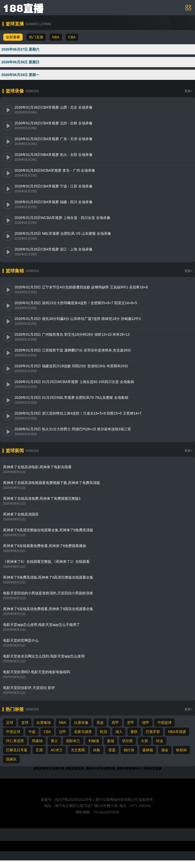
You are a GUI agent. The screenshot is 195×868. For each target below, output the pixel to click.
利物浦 (94, 741)
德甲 (146, 723)
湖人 (119, 732)
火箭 (144, 741)
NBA (56, 37)
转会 (160, 741)
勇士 (54, 741)
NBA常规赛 (177, 732)
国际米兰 (73, 741)
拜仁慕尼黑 (15, 741)
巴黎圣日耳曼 (17, 750)
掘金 (165, 750)
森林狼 (148, 750)
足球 (10, 723)
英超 (100, 723)
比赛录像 (81, 723)
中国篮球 (165, 723)
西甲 (115, 723)
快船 (97, 750)
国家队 (11, 759)
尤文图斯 (78, 750)
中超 (32, 732)
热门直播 (36, 37)
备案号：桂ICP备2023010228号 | (68, 800)
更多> (189, 91)
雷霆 (112, 750)
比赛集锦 (44, 723)
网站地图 (83, 812)
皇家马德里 (83, 732)
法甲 (62, 732)
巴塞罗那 (153, 732)
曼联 (134, 732)
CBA (72, 37)
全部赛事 (13, 37)
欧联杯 (182, 750)
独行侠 (129, 750)
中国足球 (13, 732)
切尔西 (127, 741)
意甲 (131, 723)
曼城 (110, 741)
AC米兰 (57, 750)
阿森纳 (37, 741)
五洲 (39, 750)
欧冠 (104, 732)
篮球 (25, 723)
